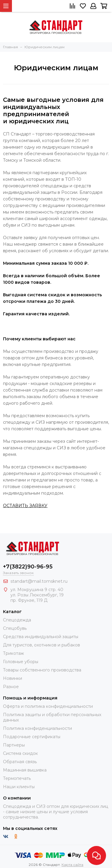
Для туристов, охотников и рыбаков (42, 645)
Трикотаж (13, 653)
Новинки (13, 678)
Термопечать (17, 778)
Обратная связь (20, 762)
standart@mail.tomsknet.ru (39, 581)
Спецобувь (15, 628)
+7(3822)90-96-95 (28, 567)
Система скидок (20, 753)
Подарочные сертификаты (32, 737)
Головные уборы (21, 662)
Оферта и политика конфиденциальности (48, 706)
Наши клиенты (19, 787)
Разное (11, 687)
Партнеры (14, 745)
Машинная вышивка (25, 770)
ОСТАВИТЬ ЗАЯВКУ (25, 506)
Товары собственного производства (42, 670)
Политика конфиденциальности (37, 728)
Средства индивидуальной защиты (41, 637)
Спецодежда (17, 620)
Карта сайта (72, 865)
